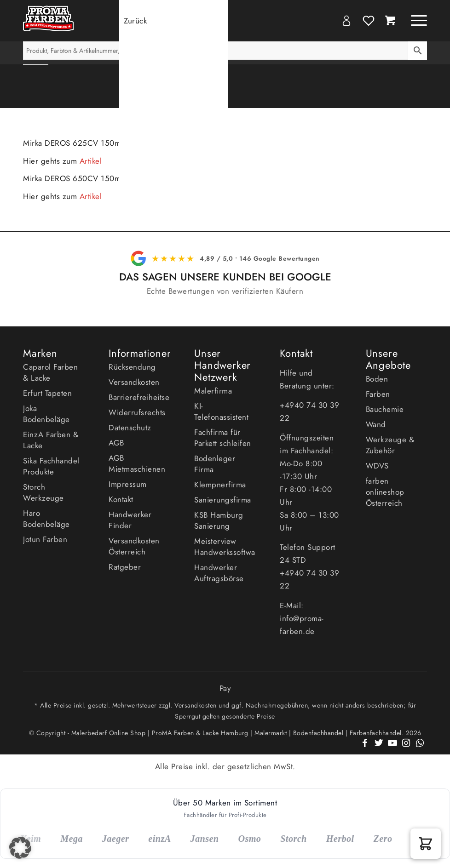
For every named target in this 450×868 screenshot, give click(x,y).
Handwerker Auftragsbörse (219, 573)
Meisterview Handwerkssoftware (225, 547)
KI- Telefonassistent (221, 411)
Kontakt (121, 499)
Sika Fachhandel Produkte (51, 466)
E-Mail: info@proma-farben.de (302, 618)
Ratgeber (125, 567)
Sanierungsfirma (223, 500)
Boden (377, 379)
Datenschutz (130, 428)
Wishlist (369, 21)
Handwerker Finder (130, 520)
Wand (376, 424)
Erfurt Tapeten (47, 393)
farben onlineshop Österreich (385, 492)
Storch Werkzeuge (43, 492)
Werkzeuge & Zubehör (390, 445)
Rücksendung (132, 367)
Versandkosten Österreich (134, 546)
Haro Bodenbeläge (46, 519)
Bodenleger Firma (215, 464)
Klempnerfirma (220, 485)
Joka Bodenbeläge (46, 414)
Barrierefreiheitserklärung (139, 397)
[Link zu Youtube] (392, 748)
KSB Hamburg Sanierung (219, 520)
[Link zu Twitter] (379, 748)
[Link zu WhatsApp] (420, 748)
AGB (116, 443)
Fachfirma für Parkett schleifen (223, 438)
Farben (378, 394)
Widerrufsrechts (137, 412)
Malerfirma (213, 391)
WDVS (377, 466)
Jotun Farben (45, 539)
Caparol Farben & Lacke (50, 372)
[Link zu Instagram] (406, 748)
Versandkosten (134, 382)
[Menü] (414, 21)
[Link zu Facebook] (365, 748)
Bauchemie (385, 409)
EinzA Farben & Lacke (51, 440)
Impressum (128, 484)
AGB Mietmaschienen (137, 463)
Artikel (91, 161)
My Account (346, 21)
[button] (426, 844)
